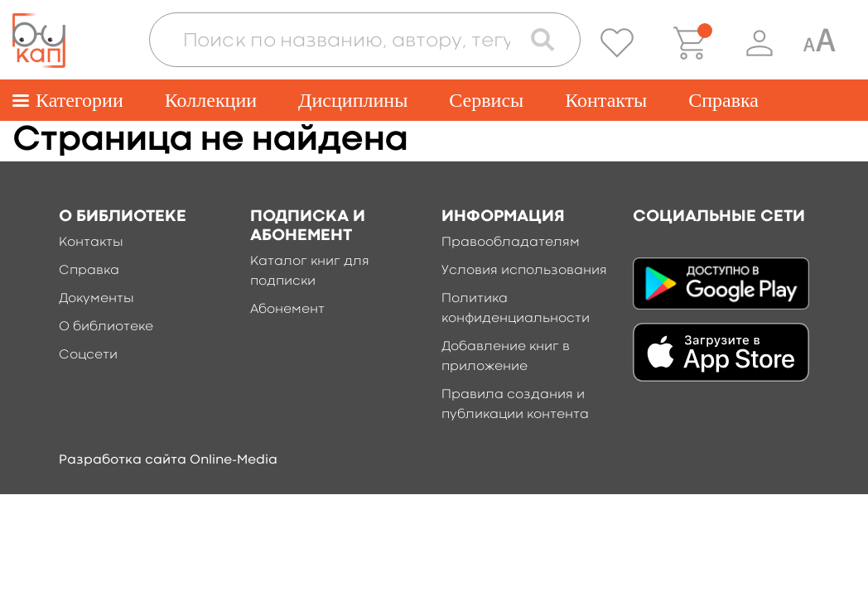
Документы (96, 299)
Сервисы (486, 100)
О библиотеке (106, 327)
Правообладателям (511, 243)
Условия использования (524, 271)
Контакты (606, 100)
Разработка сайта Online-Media (168, 460)
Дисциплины (353, 100)
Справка (723, 100)
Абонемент (287, 310)
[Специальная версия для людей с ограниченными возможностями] (819, 43)
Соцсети (88, 355)
